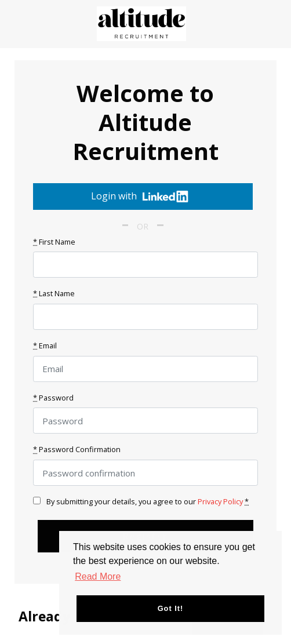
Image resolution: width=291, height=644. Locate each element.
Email (45, 345)
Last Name (54, 293)
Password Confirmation (77, 449)
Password (53, 398)
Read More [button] (98, 576)
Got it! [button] (171, 608)
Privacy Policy (220, 501)
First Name (54, 242)
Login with (140, 196)
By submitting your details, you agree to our (141, 501)
